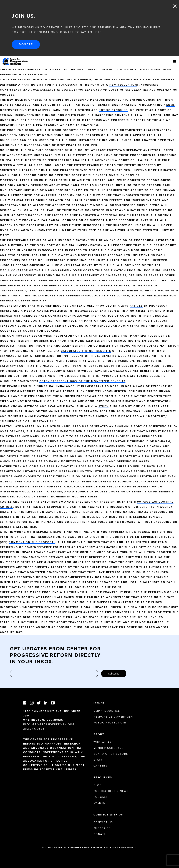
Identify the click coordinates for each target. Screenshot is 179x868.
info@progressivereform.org (49, 724)
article (136, 306)
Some (171, 105)
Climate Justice (107, 711)
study (104, 406)
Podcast (101, 797)
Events (99, 803)
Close (175, 6)
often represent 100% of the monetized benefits (82, 381)
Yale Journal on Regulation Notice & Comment (124, 70)
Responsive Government (114, 717)
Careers (100, 766)
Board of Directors (111, 754)
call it (30, 482)
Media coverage (14, 270)
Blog (98, 785)
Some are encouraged (118, 281)
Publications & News (111, 791)
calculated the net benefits (86, 351)
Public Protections (110, 723)
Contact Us (103, 822)
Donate (26, 44)
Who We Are (104, 742)
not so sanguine (113, 110)
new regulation (123, 85)
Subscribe (114, 674)
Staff (98, 760)
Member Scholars (109, 748)
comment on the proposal (32, 542)
